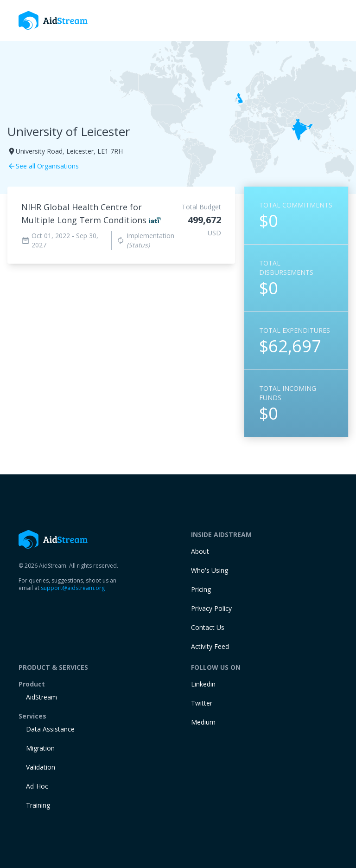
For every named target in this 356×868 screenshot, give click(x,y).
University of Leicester (69, 131)
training (38, 805)
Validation (41, 767)
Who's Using (210, 570)
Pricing (201, 589)
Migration (40, 748)
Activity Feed (210, 646)
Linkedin (203, 684)
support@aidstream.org (73, 588)
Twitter (202, 703)
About (200, 551)
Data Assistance (50, 729)
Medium (203, 722)
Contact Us (208, 627)
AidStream (41, 697)
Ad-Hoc (37, 786)
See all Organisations (43, 166)
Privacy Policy (211, 608)
